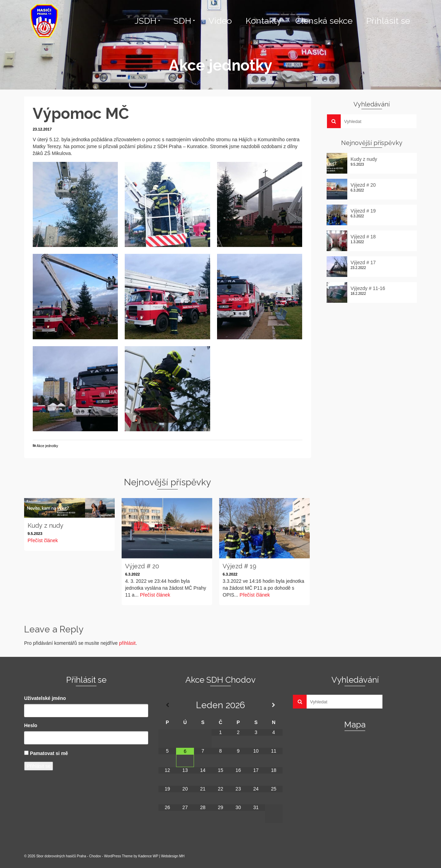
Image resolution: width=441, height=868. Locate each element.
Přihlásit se (39, 766)
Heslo (31, 725)
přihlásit (127, 643)
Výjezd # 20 (363, 185)
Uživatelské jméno (45, 698)
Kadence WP (148, 856)
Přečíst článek (43, 540)
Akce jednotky (47, 446)
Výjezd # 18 (363, 237)
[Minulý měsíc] (167, 705)
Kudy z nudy (364, 159)
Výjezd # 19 (363, 211)
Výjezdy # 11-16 (368, 288)
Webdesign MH (173, 856)
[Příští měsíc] (274, 705)
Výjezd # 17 (363, 262)
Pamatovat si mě (49, 753)
